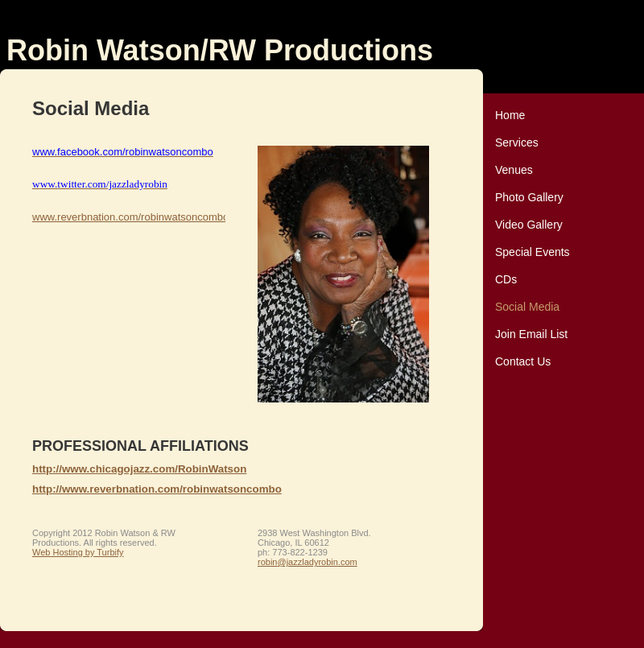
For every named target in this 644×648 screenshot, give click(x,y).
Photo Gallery (529, 197)
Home (510, 115)
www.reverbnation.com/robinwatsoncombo (130, 217)
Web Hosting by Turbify (78, 552)
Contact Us (523, 361)
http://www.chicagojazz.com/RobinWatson (139, 469)
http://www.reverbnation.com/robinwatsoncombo (157, 489)
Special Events (533, 252)
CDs (506, 279)
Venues (514, 170)
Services (517, 142)
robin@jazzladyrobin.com (308, 562)
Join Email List (531, 334)
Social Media (527, 307)
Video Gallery (529, 225)
